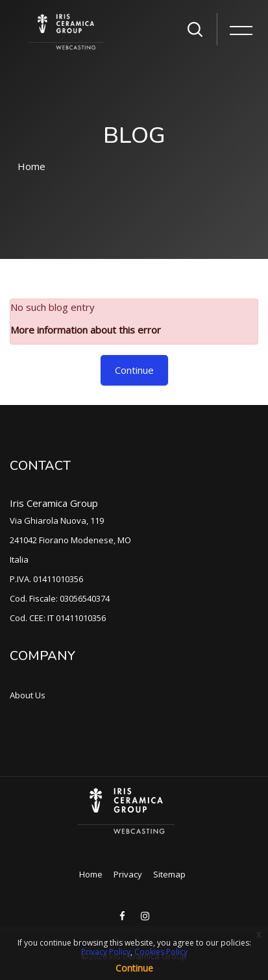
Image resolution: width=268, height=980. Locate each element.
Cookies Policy (161, 952)
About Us (28, 695)
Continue (134, 370)
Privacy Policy (106, 952)
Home (31, 166)
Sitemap (169, 874)
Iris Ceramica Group (54, 503)
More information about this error (86, 330)
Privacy (128, 874)
